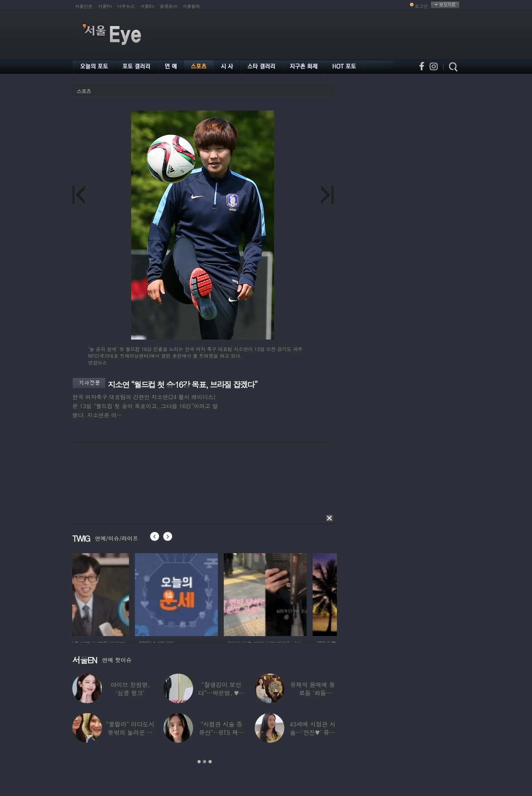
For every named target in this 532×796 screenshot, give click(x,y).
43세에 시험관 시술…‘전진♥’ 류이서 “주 (312, 732)
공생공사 (169, 6)
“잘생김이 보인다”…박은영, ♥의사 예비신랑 (222, 693)
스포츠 (84, 91)
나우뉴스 (126, 6)
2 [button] (205, 762)
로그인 (421, 6)
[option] (114, 593)
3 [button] (210, 762)
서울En (147, 6)
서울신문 (84, 6)
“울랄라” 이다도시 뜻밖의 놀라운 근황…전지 (130, 732)
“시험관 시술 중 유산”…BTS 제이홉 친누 (222, 732)
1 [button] (199, 762)
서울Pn (105, 6)
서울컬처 (192, 6)
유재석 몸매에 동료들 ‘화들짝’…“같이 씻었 (312, 693)
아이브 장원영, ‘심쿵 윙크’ (130, 689)
